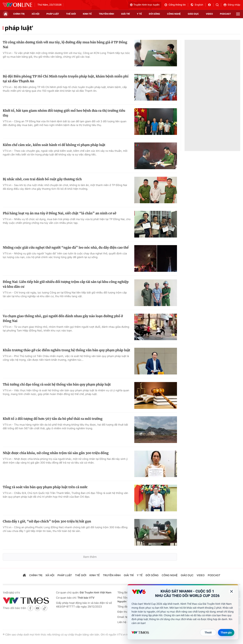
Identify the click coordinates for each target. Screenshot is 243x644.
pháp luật (53, 14)
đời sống (155, 14)
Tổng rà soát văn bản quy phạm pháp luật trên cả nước (45, 487)
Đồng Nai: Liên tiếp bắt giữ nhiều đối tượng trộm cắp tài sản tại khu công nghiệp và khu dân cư (66, 284)
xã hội (35, 14)
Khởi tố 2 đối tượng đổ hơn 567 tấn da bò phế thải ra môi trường (53, 419)
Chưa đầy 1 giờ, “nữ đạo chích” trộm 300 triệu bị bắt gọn (47, 521)
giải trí (125, 14)
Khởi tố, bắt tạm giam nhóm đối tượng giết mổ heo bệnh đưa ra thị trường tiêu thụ (64, 113)
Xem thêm (90, 557)
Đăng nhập (232, 5)
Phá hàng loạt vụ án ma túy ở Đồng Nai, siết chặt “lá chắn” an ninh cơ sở (59, 213)
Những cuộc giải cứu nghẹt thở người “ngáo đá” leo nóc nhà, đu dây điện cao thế (66, 248)
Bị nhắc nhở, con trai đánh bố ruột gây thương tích (42, 179)
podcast (225, 14)
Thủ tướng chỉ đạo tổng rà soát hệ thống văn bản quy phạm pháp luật (57, 384)
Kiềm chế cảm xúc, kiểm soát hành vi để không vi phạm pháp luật (54, 145)
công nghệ (174, 14)
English (197, 5)
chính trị (19, 14)
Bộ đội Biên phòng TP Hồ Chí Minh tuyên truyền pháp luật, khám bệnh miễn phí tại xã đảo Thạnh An (66, 79)
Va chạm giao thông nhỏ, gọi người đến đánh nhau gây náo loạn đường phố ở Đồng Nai (63, 318)
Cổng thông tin (175, 5)
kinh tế (87, 14)
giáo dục (193, 14)
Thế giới (71, 14)
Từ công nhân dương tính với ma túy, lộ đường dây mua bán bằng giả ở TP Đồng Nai (65, 45)
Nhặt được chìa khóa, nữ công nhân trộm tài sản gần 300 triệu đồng (56, 453)
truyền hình (106, 14)
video (209, 14)
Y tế (139, 14)
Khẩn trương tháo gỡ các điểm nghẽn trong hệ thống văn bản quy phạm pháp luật (67, 350)
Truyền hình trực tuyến (145, 5)
